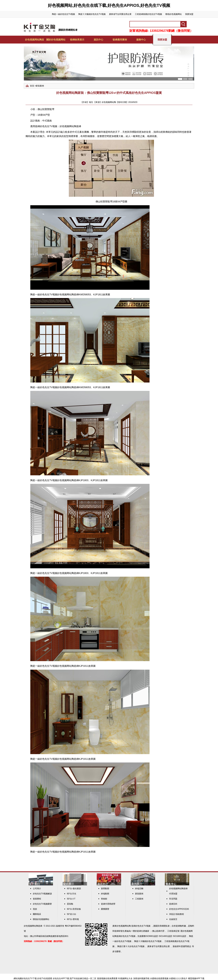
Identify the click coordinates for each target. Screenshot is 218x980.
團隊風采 (37, 914)
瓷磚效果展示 (77, 40)
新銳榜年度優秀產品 (182, 946)
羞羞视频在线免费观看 (107, 978)
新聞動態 (105, 889)
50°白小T (71, 899)
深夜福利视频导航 (141, 978)
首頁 (32, 86)
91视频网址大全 (125, 978)
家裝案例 (40, 86)
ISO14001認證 (165, 936)
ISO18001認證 (180, 936)
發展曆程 (37, 899)
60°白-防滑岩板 (74, 909)
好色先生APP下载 (61, 978)
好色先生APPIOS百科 (179, 909)
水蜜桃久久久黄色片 (178, 978)
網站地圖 (18, 978)
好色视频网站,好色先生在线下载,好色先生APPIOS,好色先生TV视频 (109, 5)
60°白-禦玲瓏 (73, 919)
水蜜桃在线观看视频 (159, 978)
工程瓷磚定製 (173, 931)
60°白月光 (72, 894)
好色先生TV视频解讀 (42, 894)
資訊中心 (98, 40)
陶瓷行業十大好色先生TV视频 (131, 946)
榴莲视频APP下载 (196, 978)
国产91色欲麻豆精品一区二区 (83, 978)
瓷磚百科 (173, 904)
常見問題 (173, 899)
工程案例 (139, 899)
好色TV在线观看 (45, 978)
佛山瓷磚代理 (158, 931)
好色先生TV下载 (29, 978)
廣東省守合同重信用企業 (120, 14)
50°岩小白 (72, 914)
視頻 (35, 909)
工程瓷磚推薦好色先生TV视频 (148, 14)
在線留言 (173, 919)
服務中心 (141, 40)
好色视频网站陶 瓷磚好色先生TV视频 (133, 926)
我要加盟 (189, 14)
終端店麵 (139, 889)
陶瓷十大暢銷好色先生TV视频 (92, 14)
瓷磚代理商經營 (108, 904)
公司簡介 (37, 889)
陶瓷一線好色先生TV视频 (63, 14)
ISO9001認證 (152, 936)
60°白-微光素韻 (74, 889)
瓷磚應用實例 (120, 40)
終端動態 (105, 894)
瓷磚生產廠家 (143, 931)
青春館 (104, 899)
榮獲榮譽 (105, 909)
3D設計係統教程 (177, 914)
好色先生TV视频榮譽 (42, 904)
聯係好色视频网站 (174, 14)
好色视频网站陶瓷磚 (70, 126)
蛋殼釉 (70, 904)
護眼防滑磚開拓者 (68, 30)
